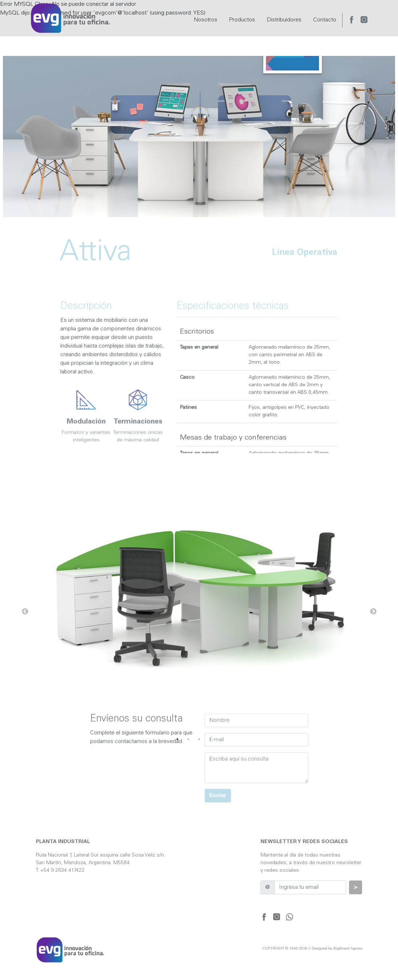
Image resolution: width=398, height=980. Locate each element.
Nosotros (206, 20)
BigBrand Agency (348, 949)
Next (373, 612)
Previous (25, 612)
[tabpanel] (199, 612)
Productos (242, 20)
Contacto (325, 20)
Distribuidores (284, 20)
